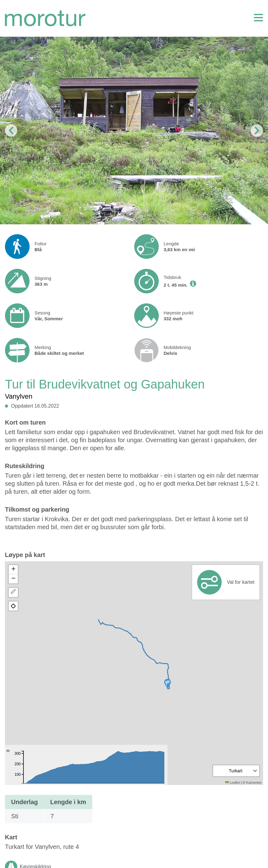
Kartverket (254, 783)
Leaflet (233, 783)
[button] (167, 684)
